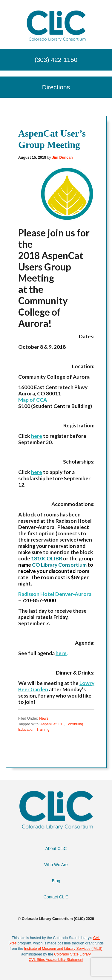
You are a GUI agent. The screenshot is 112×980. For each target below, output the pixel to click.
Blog (56, 881)
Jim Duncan (62, 158)
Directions (56, 87)
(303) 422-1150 (56, 60)
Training (43, 730)
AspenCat (48, 724)
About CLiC (56, 848)
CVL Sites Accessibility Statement (56, 960)
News (44, 718)
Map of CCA (33, 400)
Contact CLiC (56, 897)
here (37, 436)
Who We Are (56, 865)
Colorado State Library (72, 954)
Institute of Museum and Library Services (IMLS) (63, 949)
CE (61, 724)
